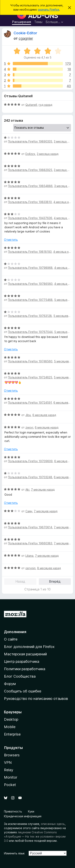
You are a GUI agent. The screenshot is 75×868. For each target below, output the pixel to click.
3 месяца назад (48, 154)
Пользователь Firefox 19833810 (30, 202)
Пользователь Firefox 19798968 (30, 268)
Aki (27, 490)
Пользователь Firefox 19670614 (30, 527)
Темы (38, 22)
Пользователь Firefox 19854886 (30, 186)
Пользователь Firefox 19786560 (30, 284)
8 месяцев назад (49, 568)
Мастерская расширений (25, 654)
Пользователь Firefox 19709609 (30, 461)
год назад (45, 105)
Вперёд (55, 581)
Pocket (10, 785)
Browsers (12, 755)
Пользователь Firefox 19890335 (30, 141)
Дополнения (15, 632)
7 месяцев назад (43, 490)
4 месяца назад (64, 252)
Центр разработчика (22, 661)
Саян (29, 511)
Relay (9, 770)
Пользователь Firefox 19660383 (30, 543)
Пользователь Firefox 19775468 (30, 300)
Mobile (10, 727)
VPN (8, 762)
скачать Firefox (48, 10)
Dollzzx (30, 154)
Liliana (29, 556)
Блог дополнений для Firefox (29, 647)
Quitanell (31, 105)
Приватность (13, 811)
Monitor (11, 777)
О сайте (11, 639)
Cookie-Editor (25, 33)
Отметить (11, 240)
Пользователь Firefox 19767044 (30, 332)
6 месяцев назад (44, 415)
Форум (10, 684)
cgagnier (26, 38)
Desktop (11, 719)
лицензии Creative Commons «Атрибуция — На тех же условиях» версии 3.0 (35, 836)
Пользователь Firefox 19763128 (30, 316)
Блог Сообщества (20, 676)
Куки (31, 811)
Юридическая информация (23, 816)
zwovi (29, 427)
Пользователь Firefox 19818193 (30, 252)
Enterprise (12, 734)
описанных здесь (53, 824)
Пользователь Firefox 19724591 (30, 403)
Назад (20, 581)
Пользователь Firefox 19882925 (30, 170)
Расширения (21, 22)
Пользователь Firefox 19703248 (30, 477)
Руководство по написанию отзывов (36, 699)
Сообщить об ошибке (23, 691)
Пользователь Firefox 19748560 (30, 361)
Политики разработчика (25, 669)
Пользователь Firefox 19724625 (30, 377)
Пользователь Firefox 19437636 (30, 218)
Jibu (28, 415)
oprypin (30, 568)
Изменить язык (14, 853)
